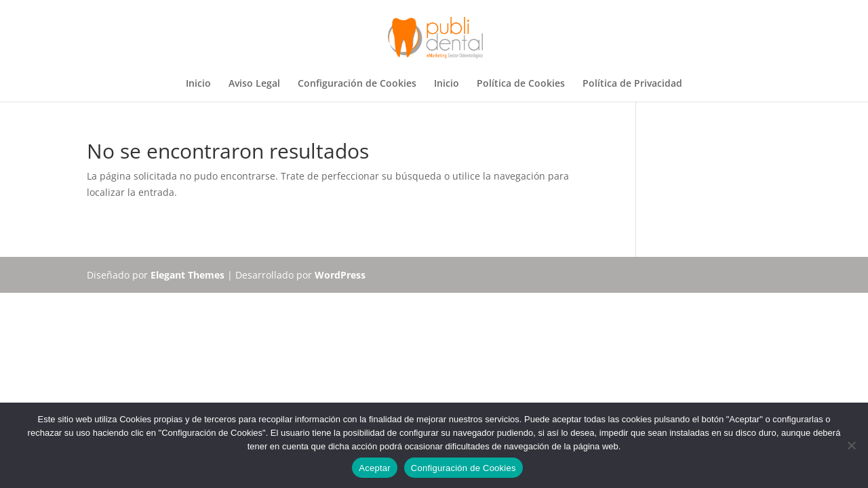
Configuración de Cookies (357, 84)
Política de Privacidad (632, 84)
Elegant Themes (188, 275)
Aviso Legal (254, 84)
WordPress (340, 275)
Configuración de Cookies (463, 468)
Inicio (198, 84)
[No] (851, 445)
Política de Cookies (521, 84)
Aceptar (375, 468)
